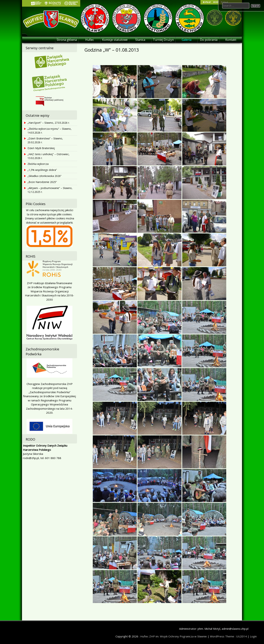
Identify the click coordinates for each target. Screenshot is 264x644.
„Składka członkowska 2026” (44, 176)
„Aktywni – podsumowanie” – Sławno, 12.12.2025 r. (50, 190)
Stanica (140, 40)
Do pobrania (209, 40)
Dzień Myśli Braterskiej (41, 148)
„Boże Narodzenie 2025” (42, 182)
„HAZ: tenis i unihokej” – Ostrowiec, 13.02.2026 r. (48, 156)
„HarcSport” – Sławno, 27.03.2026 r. (49, 123)
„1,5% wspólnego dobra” (42, 170)
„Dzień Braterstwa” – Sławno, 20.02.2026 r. (45, 140)
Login (253, 636)
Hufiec (90, 40)
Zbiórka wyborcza (38, 164)
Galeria (187, 40)
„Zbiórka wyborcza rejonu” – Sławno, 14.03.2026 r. (49, 131)
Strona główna (67, 40)
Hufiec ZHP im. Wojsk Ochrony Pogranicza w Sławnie (174, 636)
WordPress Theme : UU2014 (228, 636)
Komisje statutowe (115, 40)
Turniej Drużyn (163, 40)
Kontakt (231, 40)
